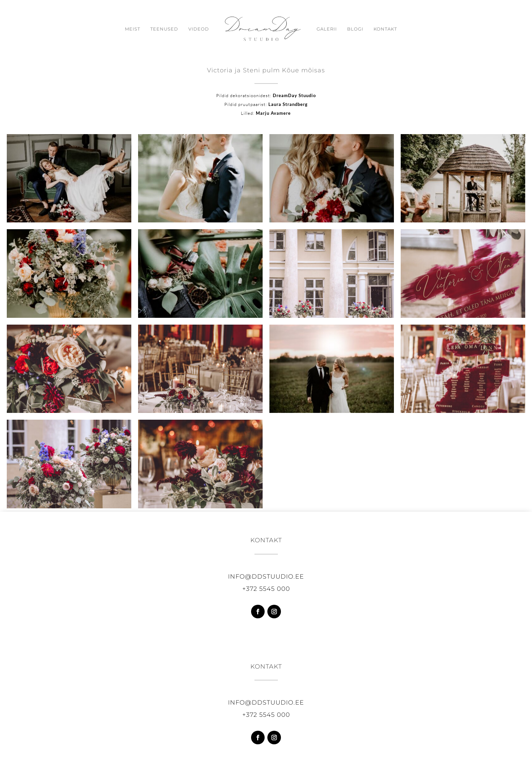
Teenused (164, 29)
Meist (132, 29)
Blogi (355, 29)
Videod (199, 29)
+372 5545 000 (266, 589)
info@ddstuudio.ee (266, 577)
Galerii (327, 29)
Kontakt (385, 29)
